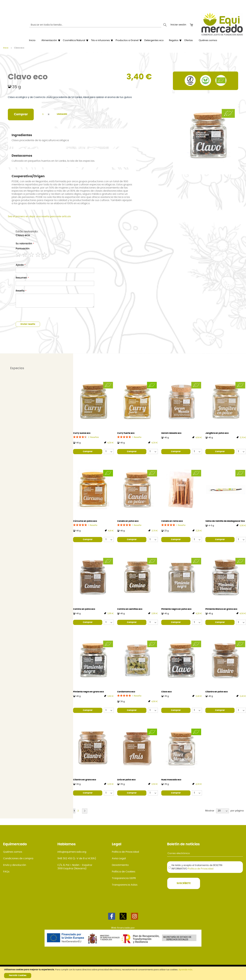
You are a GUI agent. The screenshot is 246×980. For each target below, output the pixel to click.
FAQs (6, 872)
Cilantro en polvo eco (217, 692)
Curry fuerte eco (126, 433)
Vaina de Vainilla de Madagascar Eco (225, 521)
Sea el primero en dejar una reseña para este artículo (39, 216)
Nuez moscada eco (171, 780)
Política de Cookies (124, 872)
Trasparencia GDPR (124, 878)
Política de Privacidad (125, 852)
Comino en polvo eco (84, 609)
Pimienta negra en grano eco (88, 692)
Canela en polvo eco (128, 521)
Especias (17, 368)
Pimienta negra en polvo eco (176, 609)
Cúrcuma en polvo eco (85, 521)
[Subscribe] (184, 883)
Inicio (6, 48)
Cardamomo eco (126, 692)
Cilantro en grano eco (85, 780)
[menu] (123, 40)
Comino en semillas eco (130, 609)
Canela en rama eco (172, 521)
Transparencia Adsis (125, 885)
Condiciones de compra (18, 858)
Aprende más (185, 970)
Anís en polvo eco (126, 780)
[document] (123, 973)
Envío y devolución (15, 865)
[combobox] (95, 25)
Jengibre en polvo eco (217, 433)
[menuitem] (32, 40)
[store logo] (222, 24)
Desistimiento (120, 865)
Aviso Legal (119, 858)
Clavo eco (166, 692)
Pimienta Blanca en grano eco (221, 609)
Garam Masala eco (171, 433)
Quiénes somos (13, 852)
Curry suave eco (82, 433)
